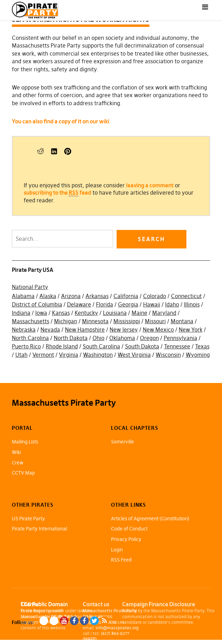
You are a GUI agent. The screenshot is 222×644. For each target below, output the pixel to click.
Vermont (43, 355)
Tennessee (177, 346)
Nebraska (24, 330)
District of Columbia (37, 304)
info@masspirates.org (117, 628)
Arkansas (97, 296)
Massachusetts (31, 321)
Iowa (41, 313)
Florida (105, 304)
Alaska (48, 296)
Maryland (164, 313)
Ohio (98, 338)
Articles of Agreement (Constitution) (150, 519)
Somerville (123, 442)
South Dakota (142, 346)
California (126, 296)
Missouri (155, 321)
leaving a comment (150, 185)
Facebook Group (84, 621)
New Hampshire (85, 330)
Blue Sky (44, 621)
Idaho (172, 304)
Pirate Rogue (33, 611)
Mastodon (54, 621)
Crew (18, 463)
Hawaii (152, 304)
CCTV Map (23, 473)
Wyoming (198, 355)
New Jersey (124, 330)
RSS (105, 621)
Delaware (79, 304)
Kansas (61, 313)
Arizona (71, 296)
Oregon (149, 338)
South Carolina (101, 346)
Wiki (16, 452)
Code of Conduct (129, 529)
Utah (21, 355)
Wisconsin (168, 355)
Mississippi (127, 321)
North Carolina (30, 338)
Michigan (66, 321)
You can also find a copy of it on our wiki (61, 121)
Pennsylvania (180, 338)
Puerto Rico (26, 346)
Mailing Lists (25, 442)
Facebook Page (74, 621)
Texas (202, 346)
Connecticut (186, 296)
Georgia (128, 304)
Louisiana (115, 313)
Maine (139, 313)
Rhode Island (62, 346)
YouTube (64, 621)
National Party (30, 287)
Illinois (192, 304)
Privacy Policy (126, 539)
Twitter (94, 621)
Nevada (50, 330)
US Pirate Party (28, 519)
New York (191, 330)
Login (117, 550)
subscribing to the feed (57, 193)
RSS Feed (121, 560)
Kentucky (86, 313)
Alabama (23, 296)
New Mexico (158, 330)
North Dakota (71, 338)
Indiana (21, 313)
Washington (98, 355)
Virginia (69, 355)
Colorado (155, 296)
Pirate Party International (39, 529)
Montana (182, 321)
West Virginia (134, 355)
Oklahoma (122, 338)
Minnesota (95, 321)
